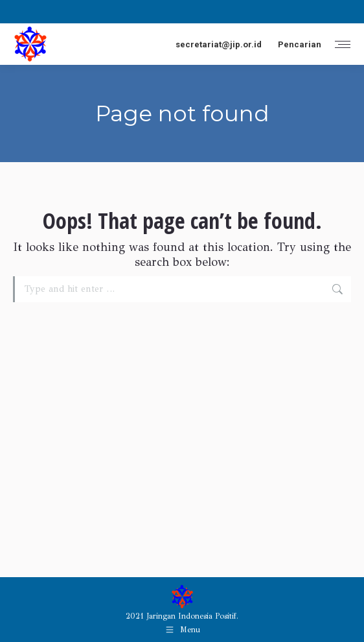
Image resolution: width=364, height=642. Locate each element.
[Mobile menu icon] (343, 44)
